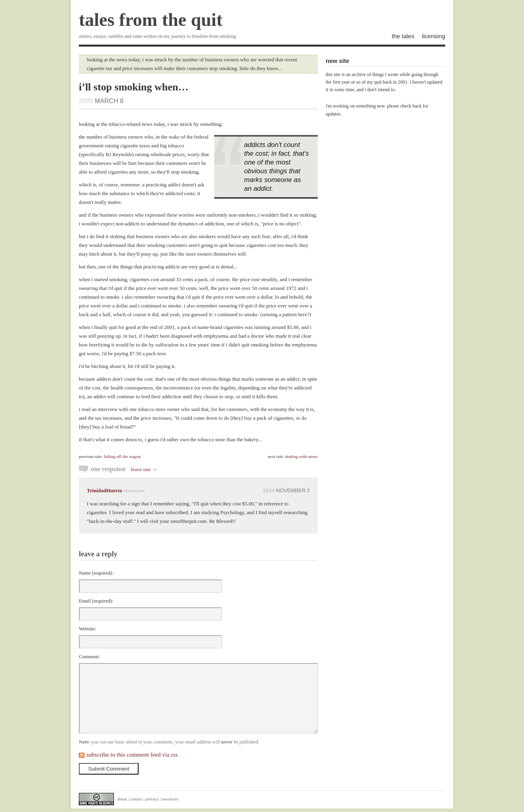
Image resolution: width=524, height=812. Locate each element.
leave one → (144, 469)
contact (136, 799)
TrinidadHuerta (105, 490)
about (122, 799)
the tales (403, 36)
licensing (434, 36)
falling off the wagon (122, 456)
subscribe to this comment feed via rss (132, 755)
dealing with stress (301, 456)
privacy (152, 799)
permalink (134, 491)
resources (170, 799)
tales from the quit (151, 20)
